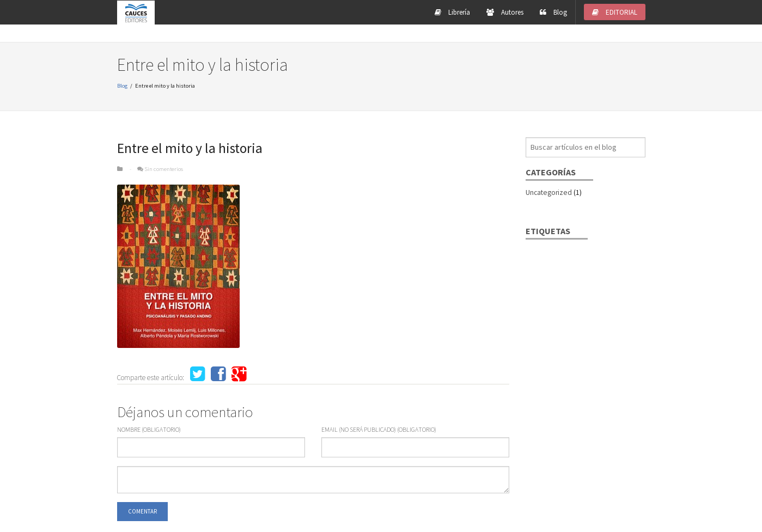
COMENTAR (142, 511)
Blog (553, 12)
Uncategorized (549, 192)
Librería (452, 12)
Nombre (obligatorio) (149, 430)
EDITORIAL (615, 12)
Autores (505, 12)
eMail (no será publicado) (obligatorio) (379, 430)
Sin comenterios (164, 169)
